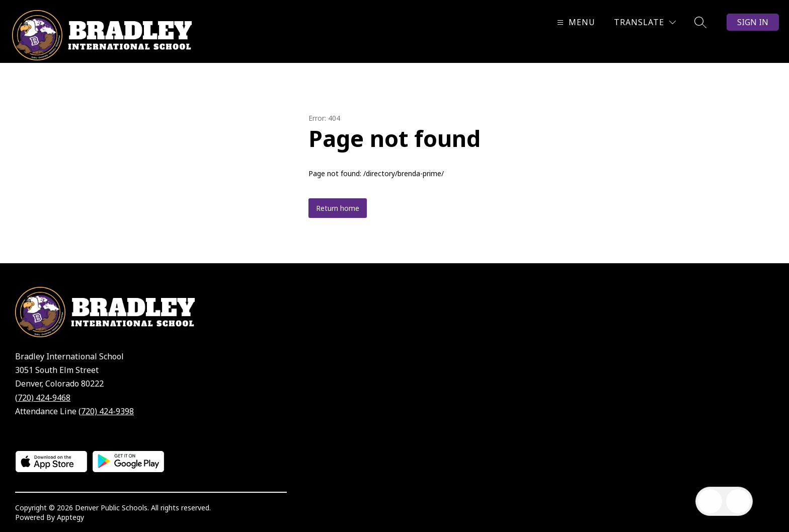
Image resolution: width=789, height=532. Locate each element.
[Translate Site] (645, 22)
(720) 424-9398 (106, 411)
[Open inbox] (710, 501)
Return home (338, 208)
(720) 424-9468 (43, 398)
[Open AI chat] (738, 501)
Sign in (753, 22)
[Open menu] (575, 22)
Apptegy (70, 517)
